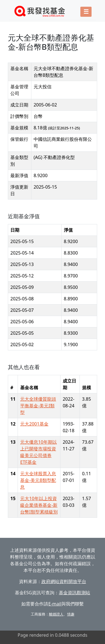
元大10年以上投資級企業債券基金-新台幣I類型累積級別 (39, 505)
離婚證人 (56, 614)
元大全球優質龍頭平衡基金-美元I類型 (38, 406)
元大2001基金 (34, 424)
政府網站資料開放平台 (64, 581)
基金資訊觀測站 (74, 593)
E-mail (55, 604)
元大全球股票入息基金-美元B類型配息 (38, 480)
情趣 (71, 614)
